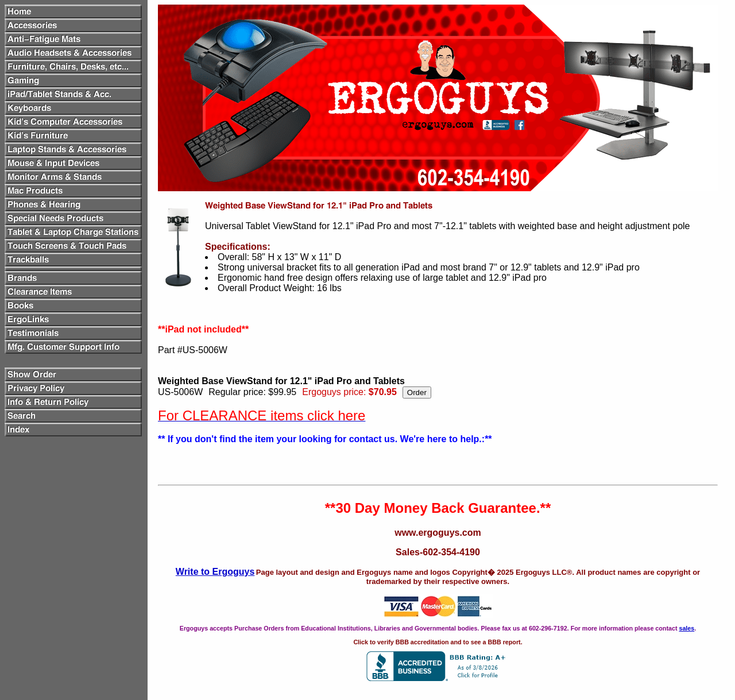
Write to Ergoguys (215, 572)
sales (686, 628)
